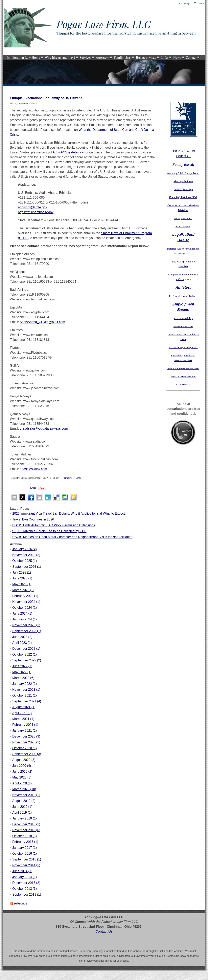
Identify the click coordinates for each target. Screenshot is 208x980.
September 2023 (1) (27, 631)
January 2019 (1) (25, 818)
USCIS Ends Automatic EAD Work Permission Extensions (54, 525)
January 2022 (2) (25, 684)
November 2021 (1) (26, 690)
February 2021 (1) (25, 725)
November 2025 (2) (26, 555)
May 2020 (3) (22, 777)
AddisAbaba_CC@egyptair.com (42, 322)
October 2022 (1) (25, 654)
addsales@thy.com (33, 469)
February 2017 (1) (25, 842)
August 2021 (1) (24, 707)
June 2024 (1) (22, 613)
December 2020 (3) (26, 736)
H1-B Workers (183, 385)
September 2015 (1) (27, 859)
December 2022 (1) (26, 649)
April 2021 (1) (22, 713)
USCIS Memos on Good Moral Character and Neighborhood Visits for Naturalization (72, 537)
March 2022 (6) (23, 678)
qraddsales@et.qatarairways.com (44, 429)
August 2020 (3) (24, 760)
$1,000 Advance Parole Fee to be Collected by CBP (49, 531)
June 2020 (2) (22, 772)
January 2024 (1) (25, 619)
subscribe (20, 903)
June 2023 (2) (22, 637)
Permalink (67, 478)
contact (200, 3)
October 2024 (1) (25, 608)
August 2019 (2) (24, 801)
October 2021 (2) (25, 695)
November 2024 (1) (26, 602)
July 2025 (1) (22, 572)
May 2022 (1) (22, 672)
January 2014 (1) (25, 877)
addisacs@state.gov (32, 207)
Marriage (188, 189)
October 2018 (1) (25, 836)
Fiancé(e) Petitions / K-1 (183, 197)
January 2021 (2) (25, 731)
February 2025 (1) (25, 596)
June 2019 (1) (22, 807)
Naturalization (183, 226)
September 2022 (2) (27, 660)
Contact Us (104, 931)
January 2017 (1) (25, 848)
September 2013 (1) (27, 894)
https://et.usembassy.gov (36, 212)
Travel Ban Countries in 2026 (33, 519)
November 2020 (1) (26, 742)
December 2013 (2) (26, 883)
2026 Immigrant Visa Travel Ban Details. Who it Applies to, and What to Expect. (69, 514)
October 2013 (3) (25, 889)
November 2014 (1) (26, 865)
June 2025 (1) (22, 578)
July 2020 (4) (22, 766)
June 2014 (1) (22, 871)
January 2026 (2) (25, 549)
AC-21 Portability (183, 318)
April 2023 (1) (22, 643)
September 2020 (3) (27, 754)
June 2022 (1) (22, 666)
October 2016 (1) (25, 854)
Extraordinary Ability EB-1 (183, 347)
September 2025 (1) (27, 567)
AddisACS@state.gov (68, 152)
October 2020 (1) (25, 748)
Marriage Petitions (183, 181)
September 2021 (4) (27, 701)
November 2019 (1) (26, 795)
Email (78, 478)
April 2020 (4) (22, 783)
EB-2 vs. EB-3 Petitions (183, 376)
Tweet (33, 488)
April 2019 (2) (22, 813)
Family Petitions (183, 218)
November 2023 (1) (26, 625)
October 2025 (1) (25, 561)
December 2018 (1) (26, 824)
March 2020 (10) (24, 789)
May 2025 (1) (22, 584)
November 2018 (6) (26, 830)
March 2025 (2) (23, 590)
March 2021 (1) (23, 719)
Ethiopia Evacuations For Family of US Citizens (46, 98)
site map (185, 3)
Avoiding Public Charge (180, 173)
